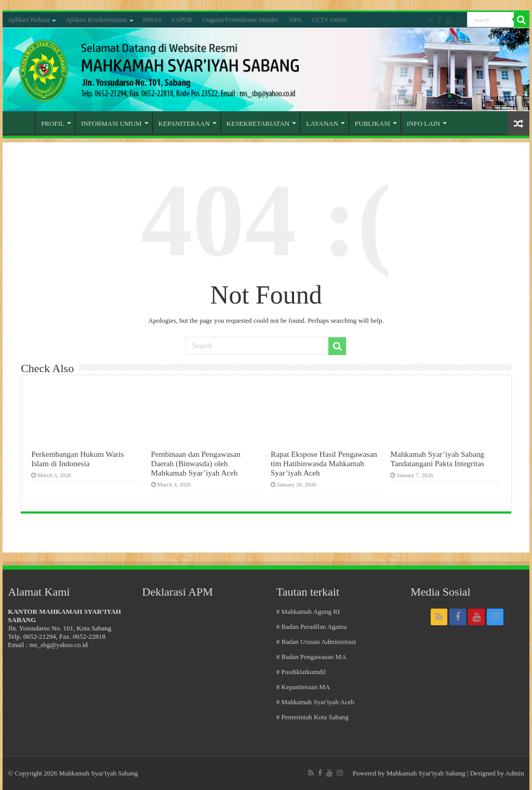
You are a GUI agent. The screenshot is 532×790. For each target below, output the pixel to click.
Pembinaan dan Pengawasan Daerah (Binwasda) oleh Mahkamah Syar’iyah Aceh (196, 463)
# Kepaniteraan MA (303, 687)
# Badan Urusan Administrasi (316, 642)
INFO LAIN (424, 123)
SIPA (295, 20)
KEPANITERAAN (184, 123)
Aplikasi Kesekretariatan (96, 20)
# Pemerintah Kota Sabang (312, 717)
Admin (515, 773)
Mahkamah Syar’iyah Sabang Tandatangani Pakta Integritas (437, 459)
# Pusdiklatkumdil (301, 672)
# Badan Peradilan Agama (311, 627)
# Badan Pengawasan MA (311, 657)
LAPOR (182, 20)
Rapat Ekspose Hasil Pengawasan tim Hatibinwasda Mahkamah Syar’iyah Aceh (324, 463)
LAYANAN (322, 123)
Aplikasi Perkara (29, 20)
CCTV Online (330, 20)
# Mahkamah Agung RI (308, 611)
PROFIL (53, 123)
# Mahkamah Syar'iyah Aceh (315, 702)
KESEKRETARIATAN (258, 123)
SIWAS (152, 20)
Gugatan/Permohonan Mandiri (241, 20)
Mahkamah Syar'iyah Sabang (426, 773)
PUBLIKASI (373, 123)
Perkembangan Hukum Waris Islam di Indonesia (77, 459)
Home (21, 122)
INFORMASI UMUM (111, 123)
